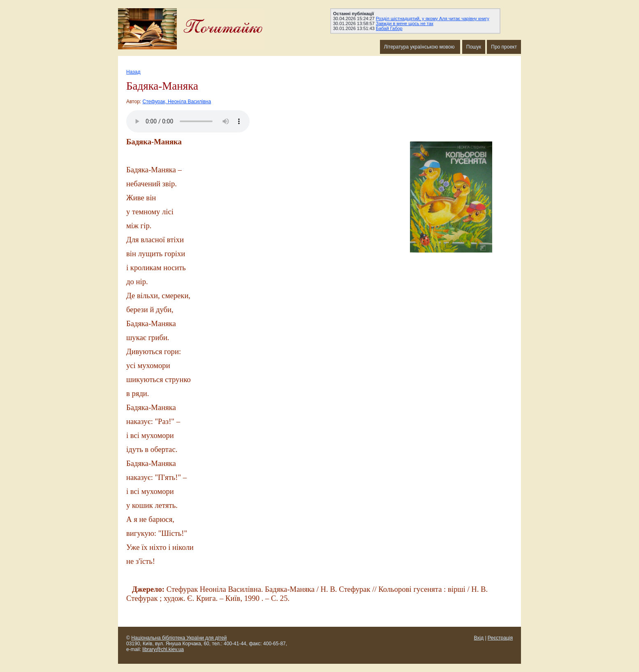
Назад (133, 72)
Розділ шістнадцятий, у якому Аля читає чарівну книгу (433, 19)
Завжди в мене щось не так (405, 23)
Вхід (479, 638)
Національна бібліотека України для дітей (179, 638)
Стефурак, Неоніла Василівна (177, 102)
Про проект (504, 47)
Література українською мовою (420, 47)
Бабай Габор (389, 28)
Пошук (474, 47)
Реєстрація (500, 638)
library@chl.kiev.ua (163, 649)
